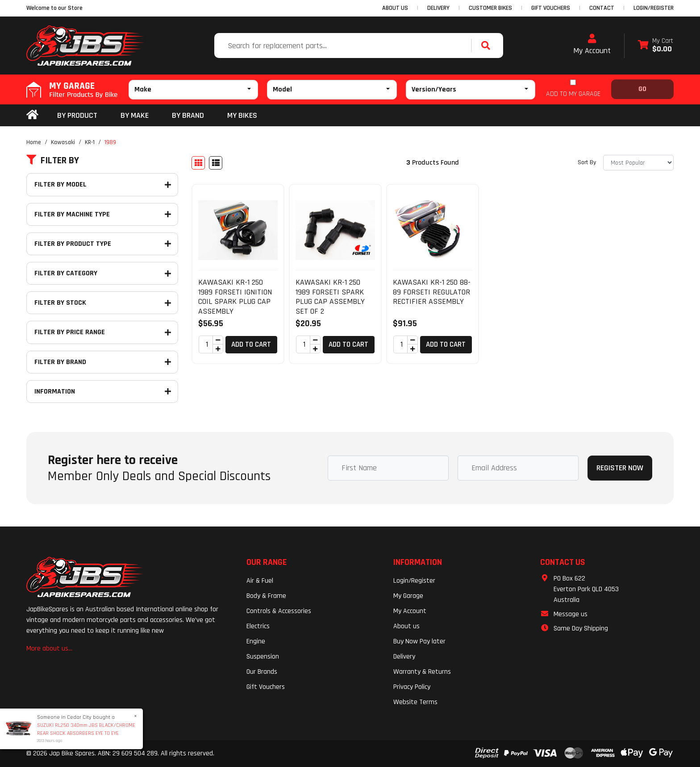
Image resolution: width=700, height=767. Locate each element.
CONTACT (602, 8)
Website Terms (415, 702)
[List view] (216, 163)
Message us (571, 614)
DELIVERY (438, 8)
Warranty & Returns (422, 672)
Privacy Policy (412, 687)
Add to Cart (251, 344)
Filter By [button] (53, 161)
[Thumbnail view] (198, 163)
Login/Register (654, 8)
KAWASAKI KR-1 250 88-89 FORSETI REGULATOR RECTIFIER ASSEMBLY (432, 292)
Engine (256, 641)
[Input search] (344, 46)
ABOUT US (395, 8)
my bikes (242, 115)
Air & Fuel (260, 581)
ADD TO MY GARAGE (573, 94)
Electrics (258, 626)
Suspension (263, 657)
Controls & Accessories (279, 611)
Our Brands (262, 672)
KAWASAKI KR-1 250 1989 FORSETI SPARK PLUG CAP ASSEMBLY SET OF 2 (330, 297)
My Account (592, 45)
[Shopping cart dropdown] (656, 46)
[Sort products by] (638, 163)
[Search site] (488, 46)
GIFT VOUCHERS (551, 8)
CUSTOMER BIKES (490, 8)
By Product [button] (77, 115)
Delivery (404, 657)
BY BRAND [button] (188, 115)
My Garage (408, 596)
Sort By (587, 162)
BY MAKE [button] (135, 115)
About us (406, 626)
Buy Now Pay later (419, 641)
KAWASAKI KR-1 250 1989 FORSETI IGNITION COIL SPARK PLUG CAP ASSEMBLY (235, 297)
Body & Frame (266, 596)
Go (642, 89)
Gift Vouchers (266, 687)
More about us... (49, 649)
